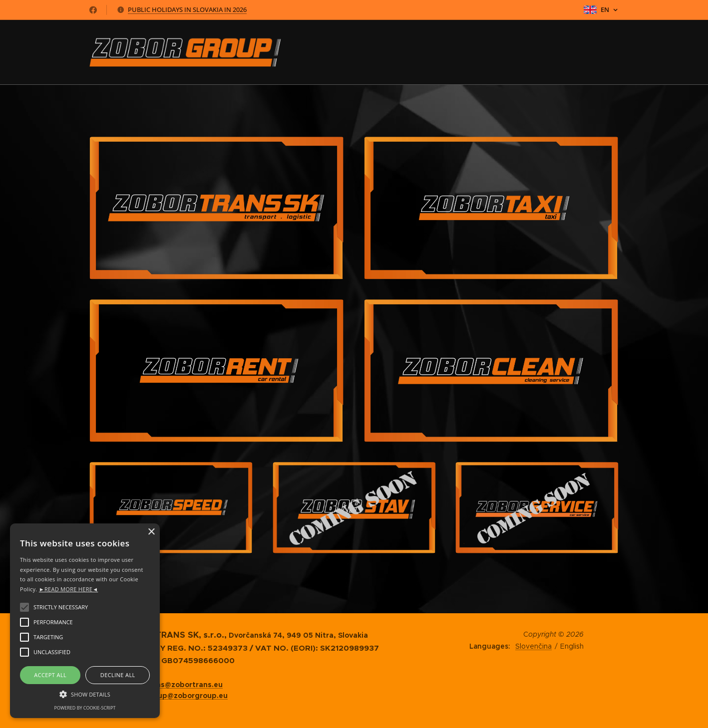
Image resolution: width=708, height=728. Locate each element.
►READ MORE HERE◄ (69, 589)
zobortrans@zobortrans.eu (174, 685)
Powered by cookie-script (85, 708)
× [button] (151, 532)
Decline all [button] (118, 675)
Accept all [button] (50, 675)
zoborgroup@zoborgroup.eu (176, 696)
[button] (85, 694)
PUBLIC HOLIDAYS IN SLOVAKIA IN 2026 (187, 9)
